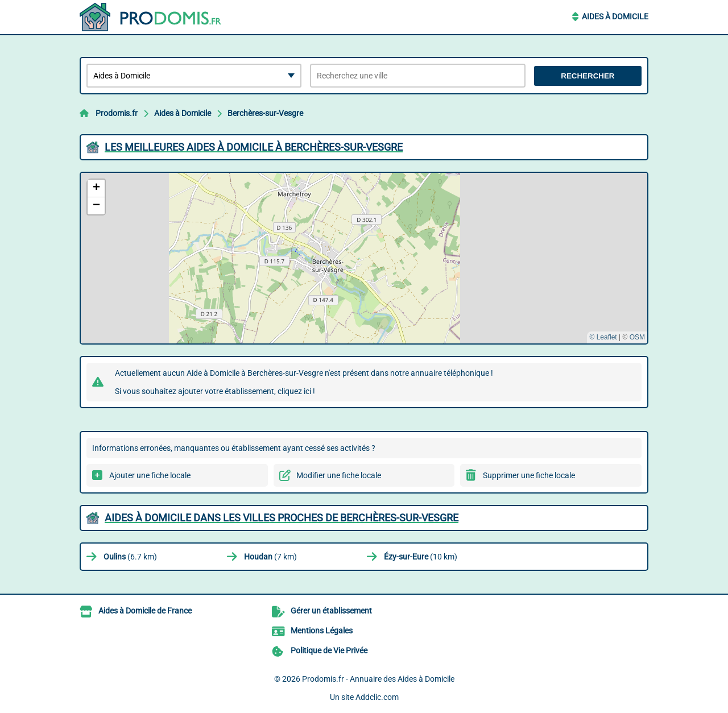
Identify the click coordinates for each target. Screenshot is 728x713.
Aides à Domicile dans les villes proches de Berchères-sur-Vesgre (282, 518)
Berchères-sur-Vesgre (265, 113)
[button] (96, 188)
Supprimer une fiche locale (529, 475)
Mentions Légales (322, 631)
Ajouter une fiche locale (150, 475)
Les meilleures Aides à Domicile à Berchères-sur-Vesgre (254, 147)
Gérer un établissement (331, 611)
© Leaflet (603, 337)
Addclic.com (377, 697)
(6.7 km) (130, 557)
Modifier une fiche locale (339, 475)
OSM (637, 337)
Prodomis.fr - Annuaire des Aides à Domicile (378, 679)
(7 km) (270, 557)
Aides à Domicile (615, 16)
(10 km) (421, 557)
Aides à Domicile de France (145, 611)
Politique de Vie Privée (329, 650)
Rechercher (588, 76)
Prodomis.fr (117, 113)
